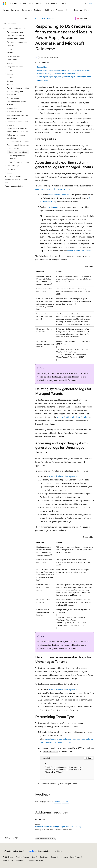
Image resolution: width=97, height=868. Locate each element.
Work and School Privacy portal (62, 476)
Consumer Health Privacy (71, 857)
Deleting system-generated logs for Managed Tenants (58, 73)
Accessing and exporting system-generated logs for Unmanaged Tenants (65, 77)
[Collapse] (26, 19)
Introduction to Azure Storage (80, 251)
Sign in (91, 3)
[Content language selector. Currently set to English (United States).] (14, 851)
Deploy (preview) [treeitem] (13, 56)
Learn (37, 18)
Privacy (54, 857)
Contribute (44, 857)
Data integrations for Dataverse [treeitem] (17, 157)
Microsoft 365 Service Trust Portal (71, 417)
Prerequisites (42, 67)
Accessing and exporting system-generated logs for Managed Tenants (64, 70)
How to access (53, 207)
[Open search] (85, 3)
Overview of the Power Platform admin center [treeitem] (15, 37)
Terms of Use (8, 861)
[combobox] (16, 24)
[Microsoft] (5, 3)
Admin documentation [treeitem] (15, 32)
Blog (34, 857)
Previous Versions (22, 857)
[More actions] (92, 19)
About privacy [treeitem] (14, 148)
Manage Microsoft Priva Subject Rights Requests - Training (58, 826)
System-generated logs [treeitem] (18, 152)
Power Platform (48, 18)
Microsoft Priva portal (58, 195)
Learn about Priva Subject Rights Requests (53, 189)
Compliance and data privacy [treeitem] (18, 141)
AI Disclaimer (8, 857)
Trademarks (20, 861)
